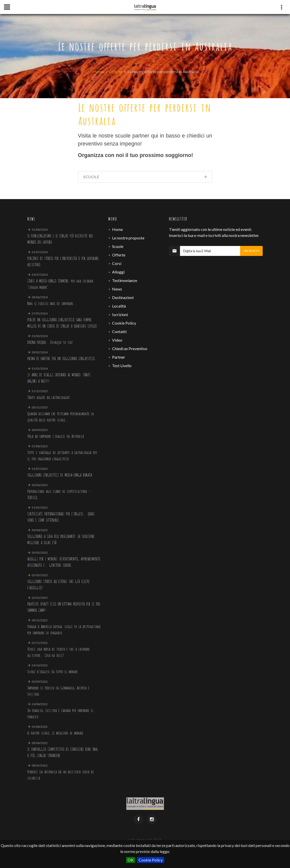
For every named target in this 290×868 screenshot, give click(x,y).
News (117, 289)
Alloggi (118, 272)
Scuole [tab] (146, 178)
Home (99, 71)
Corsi (117, 263)
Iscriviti (251, 251)
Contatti (119, 331)
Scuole (118, 246)
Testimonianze (125, 280)
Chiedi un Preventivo (130, 348)
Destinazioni (123, 297)
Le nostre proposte (128, 238)
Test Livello (122, 366)
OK (131, 860)
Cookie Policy (151, 860)
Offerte (115, 71)
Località (119, 306)
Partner (119, 357)
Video (117, 340)
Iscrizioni (120, 314)
